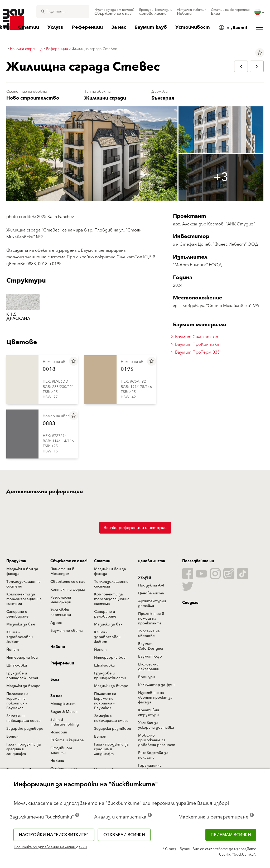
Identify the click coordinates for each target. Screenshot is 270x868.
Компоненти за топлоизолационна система (24, 599)
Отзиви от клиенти (61, 751)
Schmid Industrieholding (65, 722)
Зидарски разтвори (25, 729)
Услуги (145, 578)
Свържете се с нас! (69, 561)
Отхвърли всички (124, 835)
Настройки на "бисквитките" (54, 835)
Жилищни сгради (105, 98)
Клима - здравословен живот (20, 637)
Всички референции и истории (135, 528)
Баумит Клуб (150, 657)
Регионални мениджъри (61, 600)
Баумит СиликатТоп (195, 337)
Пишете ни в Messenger (62, 571)
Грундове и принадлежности (22, 676)
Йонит (13, 650)
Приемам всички (231, 835)
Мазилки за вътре (23, 686)
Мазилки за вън (21, 624)
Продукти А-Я (151, 585)
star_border (260, 53)
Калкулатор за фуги (156, 685)
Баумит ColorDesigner (151, 646)
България (163, 98)
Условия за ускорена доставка (156, 725)
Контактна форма (68, 590)
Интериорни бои (22, 658)
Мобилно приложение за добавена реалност (157, 740)
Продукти (16, 561)
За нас (56, 696)
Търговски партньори (61, 613)
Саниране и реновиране (17, 614)
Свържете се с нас (68, 582)
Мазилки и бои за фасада (22, 571)
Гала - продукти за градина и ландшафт (24, 749)
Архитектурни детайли (152, 604)
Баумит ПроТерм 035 (196, 352)
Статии (102, 561)
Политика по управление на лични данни (50, 847)
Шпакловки (17, 665)
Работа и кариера (67, 740)
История (59, 732)
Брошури (146, 677)
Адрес (56, 623)
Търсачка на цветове (149, 634)
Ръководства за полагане (153, 755)
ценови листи (152, 561)
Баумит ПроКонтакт (197, 344)
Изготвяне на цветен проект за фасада (155, 698)
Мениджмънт (63, 704)
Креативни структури (149, 713)
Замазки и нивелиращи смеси (23, 718)
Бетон (12, 737)
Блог (55, 680)
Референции (62, 663)
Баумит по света (67, 631)
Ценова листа (151, 593)
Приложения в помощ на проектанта (151, 619)
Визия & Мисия (64, 712)
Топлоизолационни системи (23, 584)
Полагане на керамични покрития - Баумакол (17, 701)
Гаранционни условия (150, 768)
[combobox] (63, 12)
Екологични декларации (149, 667)
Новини (58, 647)
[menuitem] (114, 12)
